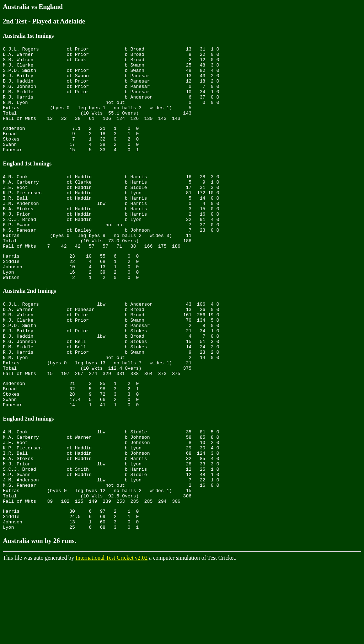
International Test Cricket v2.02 (111, 638)
